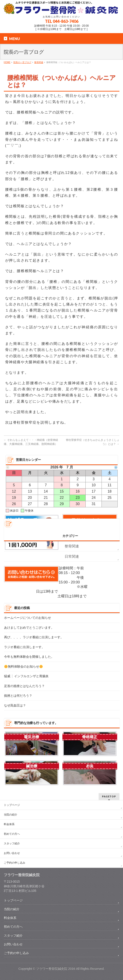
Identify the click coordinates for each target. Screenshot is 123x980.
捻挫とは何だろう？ (18, 696)
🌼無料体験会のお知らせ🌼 (23, 667)
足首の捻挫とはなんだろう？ (24, 686)
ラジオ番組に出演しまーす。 (24, 647)
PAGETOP (109, 796)
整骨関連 (72, 546)
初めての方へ (12, 834)
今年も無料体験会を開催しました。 (29, 657)
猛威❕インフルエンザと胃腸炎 (26, 676)
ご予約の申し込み (15, 863)
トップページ (12, 805)
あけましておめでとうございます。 (29, 628)
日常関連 (72, 556)
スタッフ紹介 (12, 843)
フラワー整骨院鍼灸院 (52, 969)
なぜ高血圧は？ (15, 706)
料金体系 (9, 824)
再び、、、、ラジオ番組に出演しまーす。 (34, 637)
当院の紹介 (11, 815)
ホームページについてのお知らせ (28, 618)
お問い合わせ (12, 853)
